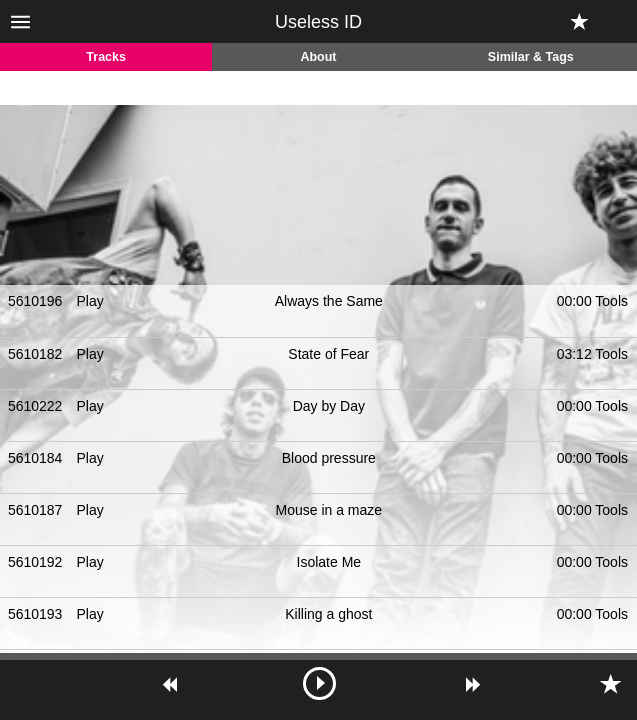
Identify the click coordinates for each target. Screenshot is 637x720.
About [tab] (318, 57)
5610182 (35, 354)
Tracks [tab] (106, 57)
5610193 (35, 614)
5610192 (35, 562)
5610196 (35, 301)
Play (90, 301)
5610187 (35, 510)
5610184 (35, 458)
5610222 (35, 406)
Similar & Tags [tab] (531, 57)
